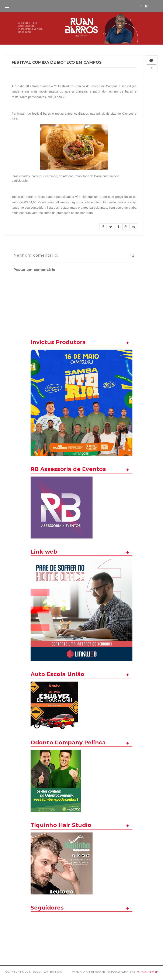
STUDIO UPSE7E (147, 972)
